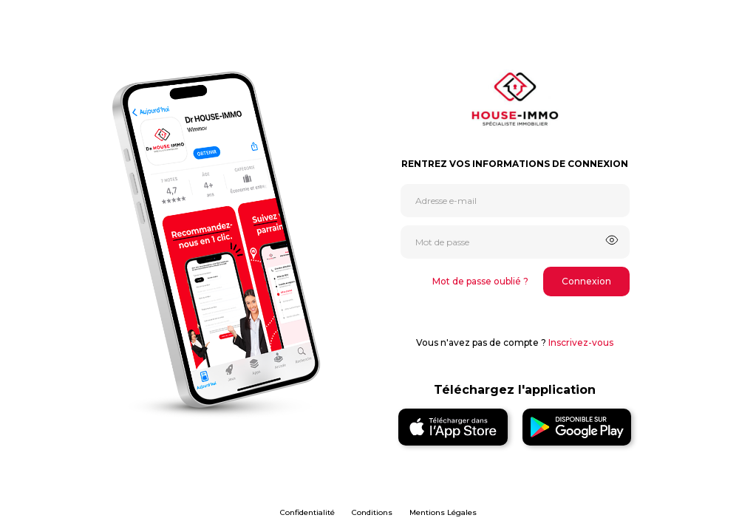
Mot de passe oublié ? (480, 281)
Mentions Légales (443, 512)
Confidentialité (307, 512)
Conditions (372, 512)
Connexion (586, 281)
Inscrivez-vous (581, 342)
